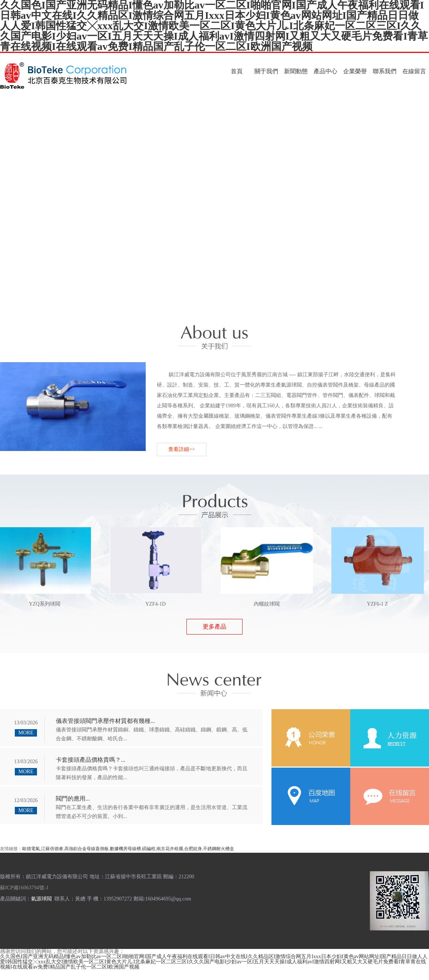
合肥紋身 (193, 849)
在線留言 (414, 71)
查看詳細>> (182, 449)
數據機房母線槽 (125, 849)
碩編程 (149, 849)
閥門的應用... (73, 799)
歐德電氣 (31, 849)
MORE (26, 733)
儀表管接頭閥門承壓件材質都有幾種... (105, 721)
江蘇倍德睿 (52, 849)
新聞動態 (296, 71)
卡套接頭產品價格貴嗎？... (91, 760)
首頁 (237, 71)
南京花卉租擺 (170, 849)
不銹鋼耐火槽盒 (219, 849)
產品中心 (325, 71)
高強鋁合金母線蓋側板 (87, 849)
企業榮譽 (355, 71)
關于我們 (266, 71)
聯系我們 (385, 71)
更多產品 (214, 627)
